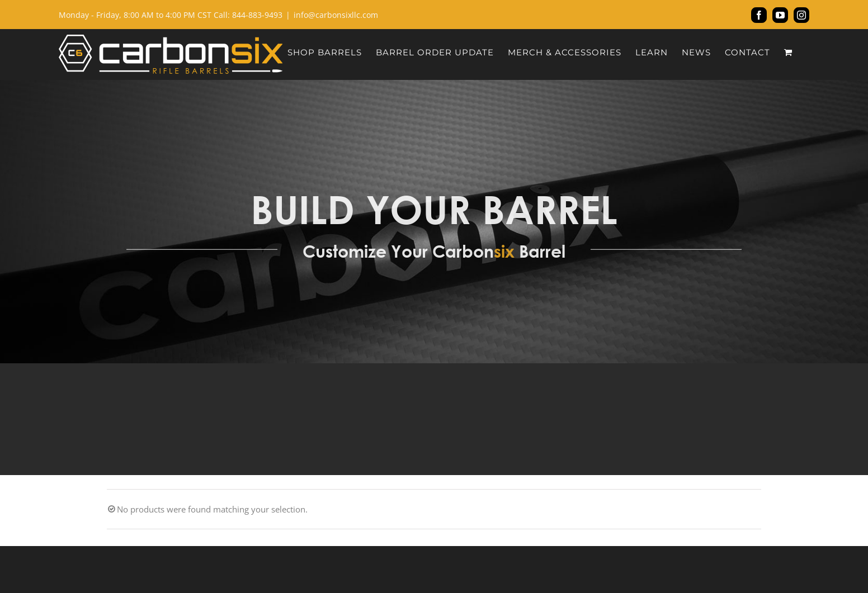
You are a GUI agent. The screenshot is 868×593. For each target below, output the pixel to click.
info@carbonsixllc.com (336, 15)
